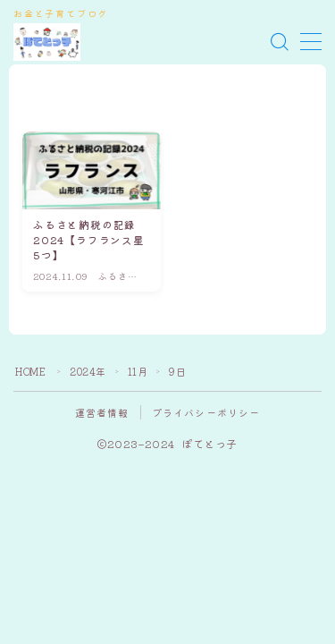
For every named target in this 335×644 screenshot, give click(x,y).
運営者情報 (102, 412)
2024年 (88, 371)
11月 (138, 371)
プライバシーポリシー (206, 412)
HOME (30, 371)
